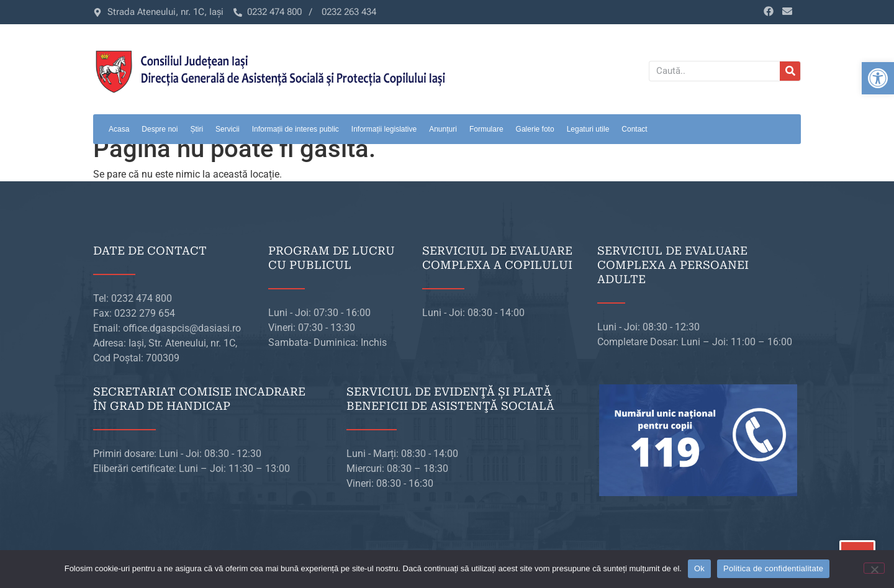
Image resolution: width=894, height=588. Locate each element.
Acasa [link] (119, 129)
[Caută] (790, 71)
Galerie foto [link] (535, 129)
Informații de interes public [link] (296, 129)
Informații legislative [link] (384, 129)
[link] (878, 78)
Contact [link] (634, 129)
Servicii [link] (228, 129)
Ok (699, 568)
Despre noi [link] (160, 129)
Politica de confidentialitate (773, 568)
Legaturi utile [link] (588, 129)
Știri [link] (196, 129)
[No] (874, 568)
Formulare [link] (486, 129)
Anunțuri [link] (443, 129)
